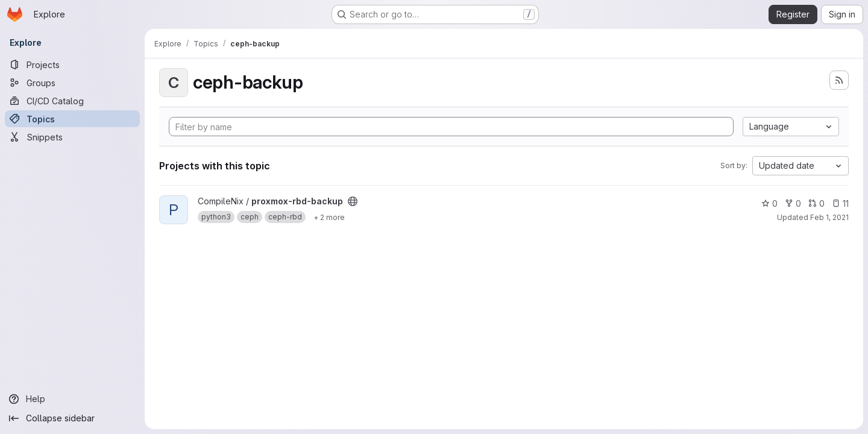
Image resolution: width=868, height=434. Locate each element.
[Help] (72, 399)
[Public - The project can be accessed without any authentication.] (353, 201)
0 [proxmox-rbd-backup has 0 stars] (769, 203)
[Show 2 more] (329, 217)
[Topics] (72, 119)
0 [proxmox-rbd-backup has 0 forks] (793, 203)
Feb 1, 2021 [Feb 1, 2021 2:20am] (829, 217)
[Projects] (72, 64)
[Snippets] (72, 137)
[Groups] (72, 83)
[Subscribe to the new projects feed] (839, 80)
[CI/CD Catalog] (72, 101)
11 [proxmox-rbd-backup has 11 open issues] (840, 203)
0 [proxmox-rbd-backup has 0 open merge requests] (816, 203)
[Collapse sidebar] (72, 418)
